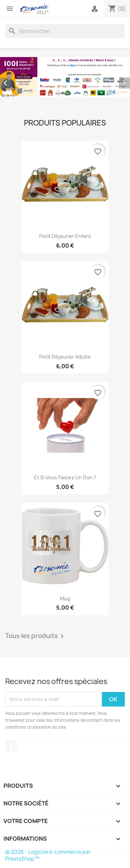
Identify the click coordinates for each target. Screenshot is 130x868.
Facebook (11, 746)
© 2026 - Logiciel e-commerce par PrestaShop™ (48, 855)
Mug (65, 598)
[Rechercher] (65, 31)
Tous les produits (36, 636)
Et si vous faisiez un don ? (65, 477)
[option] (65, 77)
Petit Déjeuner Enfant (65, 236)
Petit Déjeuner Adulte (65, 357)
